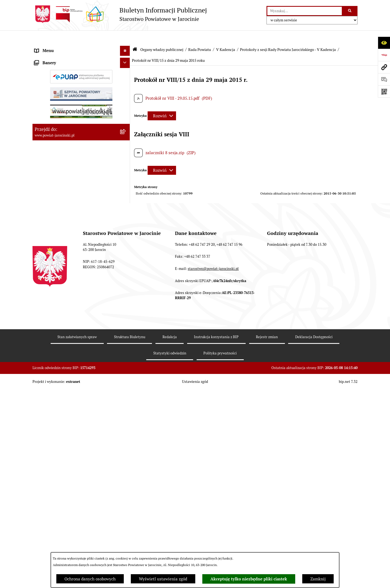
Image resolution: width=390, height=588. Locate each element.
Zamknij (318, 579)
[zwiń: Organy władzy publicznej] (126, 48)
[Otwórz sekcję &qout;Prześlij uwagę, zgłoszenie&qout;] (384, 79)
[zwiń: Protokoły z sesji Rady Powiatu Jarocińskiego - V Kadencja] (126, 351)
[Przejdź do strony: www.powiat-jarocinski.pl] (384, 67)
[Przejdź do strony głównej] (120, 14)
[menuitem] (81, 61)
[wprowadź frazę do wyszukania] (305, 11)
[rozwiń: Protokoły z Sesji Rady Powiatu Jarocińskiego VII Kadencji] (126, 211)
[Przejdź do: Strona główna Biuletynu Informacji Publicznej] (135, 36)
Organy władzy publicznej (162, 36)
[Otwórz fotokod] (384, 91)
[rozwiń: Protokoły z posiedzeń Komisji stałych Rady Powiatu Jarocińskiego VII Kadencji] (126, 231)
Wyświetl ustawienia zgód (163, 579)
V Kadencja (226, 36)
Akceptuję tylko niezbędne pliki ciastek (249, 579)
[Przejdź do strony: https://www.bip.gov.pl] (384, 55)
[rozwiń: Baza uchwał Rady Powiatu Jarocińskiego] (126, 277)
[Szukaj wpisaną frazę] (350, 11)
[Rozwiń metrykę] (162, 103)
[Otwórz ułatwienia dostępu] (384, 43)
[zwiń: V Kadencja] (126, 338)
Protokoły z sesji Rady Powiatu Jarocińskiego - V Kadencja (288, 36)
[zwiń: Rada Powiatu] (126, 61)
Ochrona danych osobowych (90, 579)
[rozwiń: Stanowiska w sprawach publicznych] (126, 297)
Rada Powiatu (200, 36)
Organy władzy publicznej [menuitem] (58, 47)
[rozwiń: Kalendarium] (126, 198)
